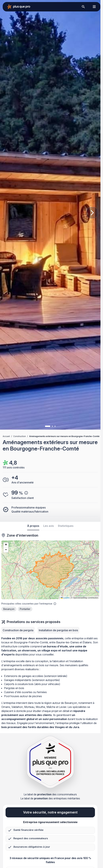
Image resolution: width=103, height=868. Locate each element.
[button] (6, 545)
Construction (20, 436)
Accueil (6, 436)
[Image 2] (52, 426)
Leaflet (65, 598)
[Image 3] (55, 426)
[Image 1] (48, 426)
